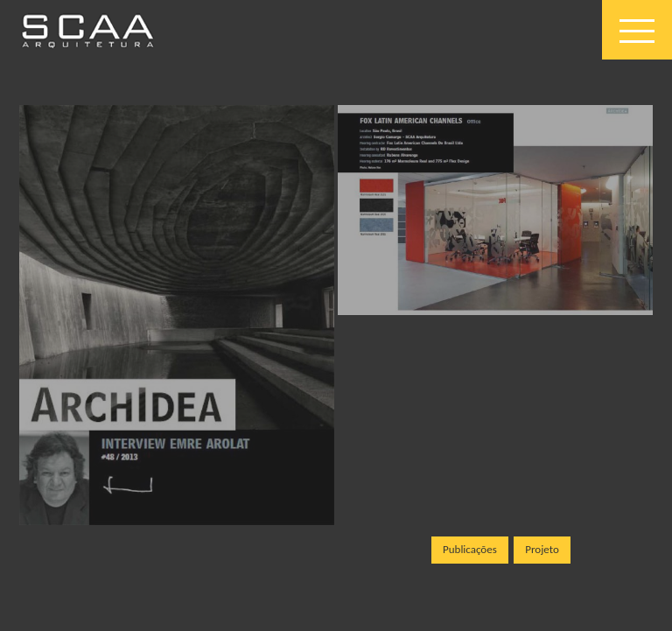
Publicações (470, 549)
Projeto (542, 549)
